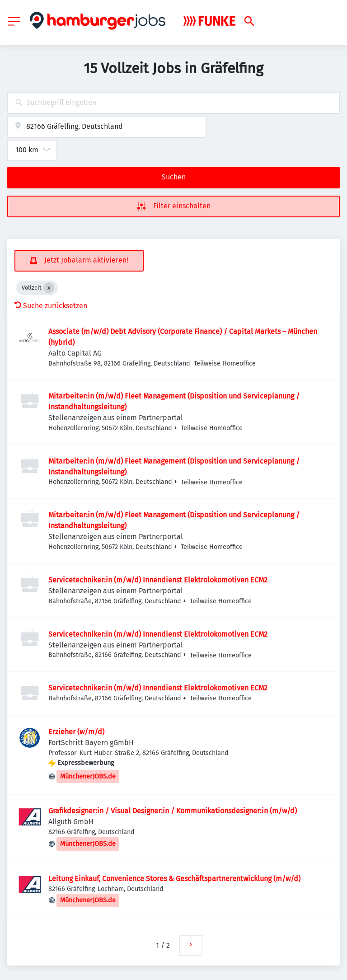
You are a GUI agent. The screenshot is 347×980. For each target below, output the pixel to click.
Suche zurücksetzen (51, 306)
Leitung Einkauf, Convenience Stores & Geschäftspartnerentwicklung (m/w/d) (174, 879)
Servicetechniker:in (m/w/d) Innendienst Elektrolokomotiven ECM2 (158, 580)
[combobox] (173, 103)
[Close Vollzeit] (49, 288)
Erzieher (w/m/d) (76, 732)
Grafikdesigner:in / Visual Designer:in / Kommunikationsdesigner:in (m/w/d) (173, 811)
